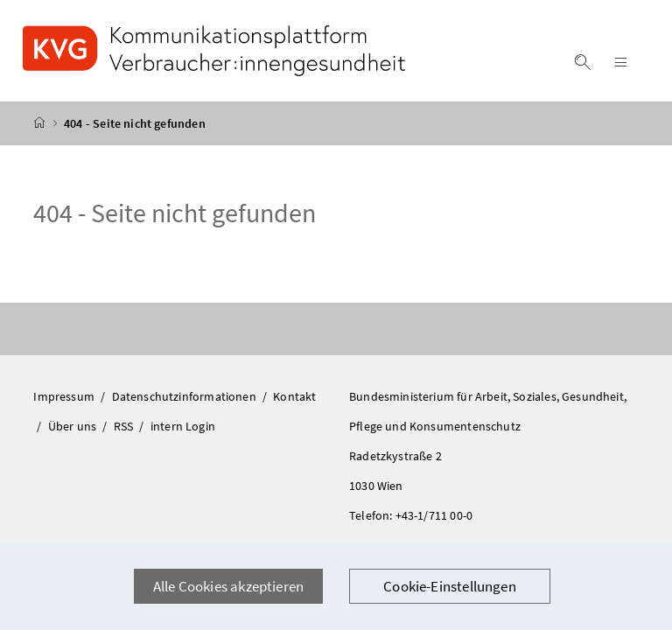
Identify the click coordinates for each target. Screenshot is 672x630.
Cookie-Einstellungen (450, 586)
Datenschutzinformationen (185, 396)
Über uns (74, 426)
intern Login (183, 426)
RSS (125, 426)
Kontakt (294, 396)
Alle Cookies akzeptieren (228, 586)
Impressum (65, 396)
